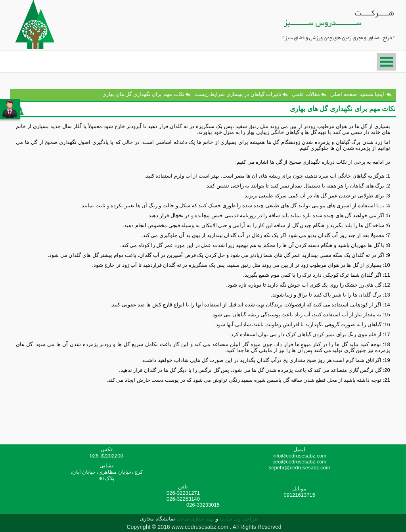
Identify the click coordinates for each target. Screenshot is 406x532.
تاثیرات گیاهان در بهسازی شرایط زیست (238, 94)
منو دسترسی (386, 62)
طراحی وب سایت (238, 519)
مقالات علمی (306, 94)
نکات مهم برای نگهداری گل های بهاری (143, 94)
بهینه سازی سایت (195, 519)
